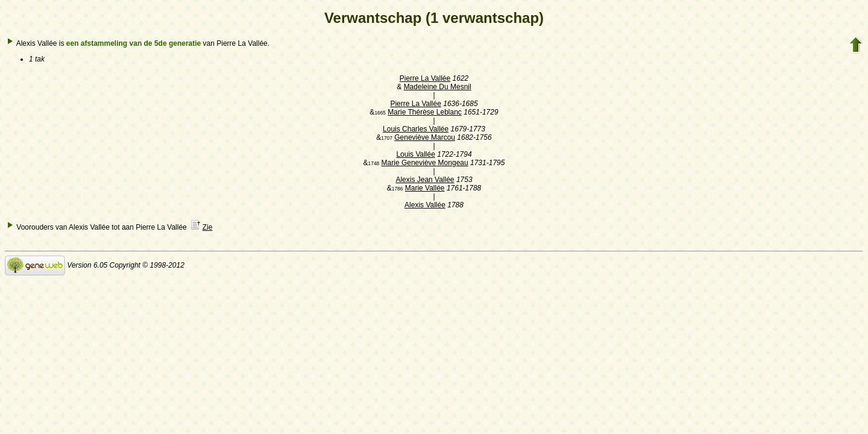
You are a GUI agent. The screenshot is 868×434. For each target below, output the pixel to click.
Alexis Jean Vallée (425, 180)
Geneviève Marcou (425, 137)
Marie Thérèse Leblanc (425, 112)
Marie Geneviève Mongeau (425, 163)
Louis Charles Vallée (416, 129)
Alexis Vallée (425, 205)
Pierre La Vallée (425, 78)
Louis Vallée (416, 154)
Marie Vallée (425, 188)
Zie (208, 227)
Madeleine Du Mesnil (438, 87)
